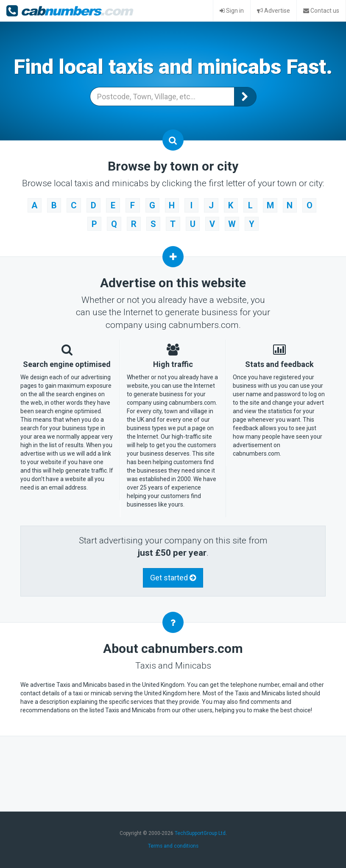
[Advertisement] (175, 770)
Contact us (321, 11)
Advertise (273, 11)
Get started (173, 575)
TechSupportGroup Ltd (200, 830)
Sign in (232, 11)
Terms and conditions (173, 843)
